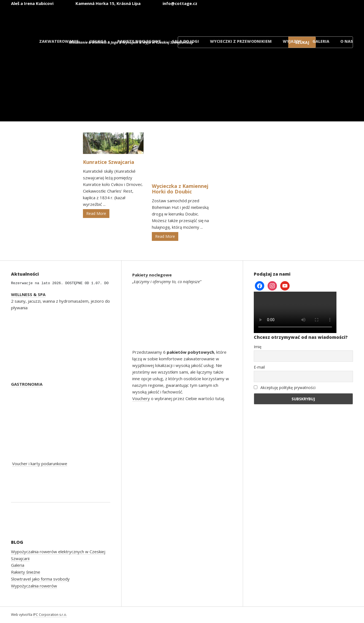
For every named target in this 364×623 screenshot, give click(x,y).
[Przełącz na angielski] (235, 19)
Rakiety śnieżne (26, 572)
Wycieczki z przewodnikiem (241, 41)
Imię (258, 347)
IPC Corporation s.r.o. (50, 615)
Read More (96, 213)
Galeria (321, 41)
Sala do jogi (185, 41)
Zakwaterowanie (59, 41)
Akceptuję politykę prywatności (285, 388)
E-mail (259, 367)
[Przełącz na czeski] (202, 19)
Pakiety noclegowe (139, 41)
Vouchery (141, 398)
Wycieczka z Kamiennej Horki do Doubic (180, 189)
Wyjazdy (292, 41)
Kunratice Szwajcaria (109, 162)
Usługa (98, 41)
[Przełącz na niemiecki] (268, 19)
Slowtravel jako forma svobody (40, 579)
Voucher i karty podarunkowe (40, 464)
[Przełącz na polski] (301, 19)
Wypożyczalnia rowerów (34, 586)
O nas (347, 41)
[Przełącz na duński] (334, 19)
